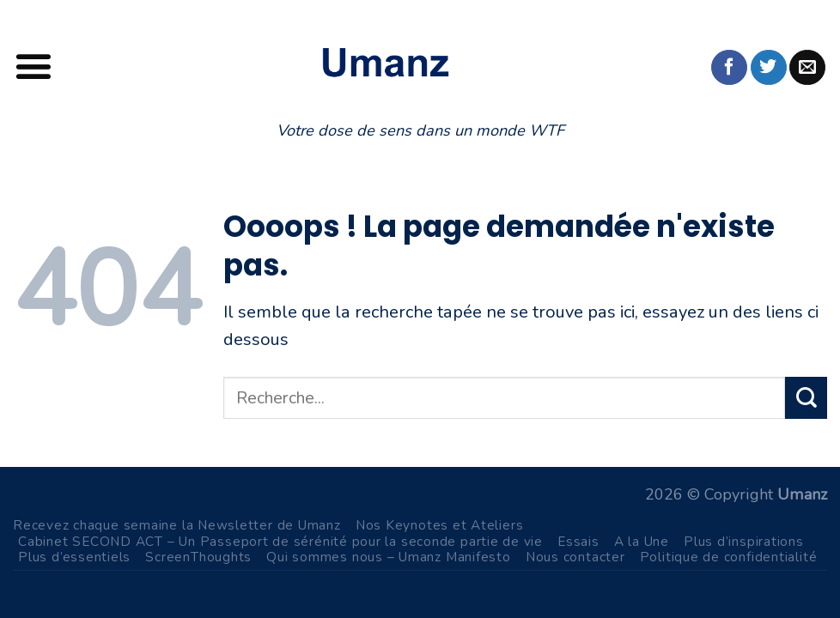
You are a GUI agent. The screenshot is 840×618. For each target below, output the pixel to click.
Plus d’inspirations (744, 541)
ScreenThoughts (198, 557)
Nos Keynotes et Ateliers (440, 525)
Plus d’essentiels (74, 557)
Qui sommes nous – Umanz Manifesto (388, 557)
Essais (578, 541)
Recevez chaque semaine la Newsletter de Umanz (177, 525)
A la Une (642, 541)
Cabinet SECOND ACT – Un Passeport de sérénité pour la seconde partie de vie (280, 541)
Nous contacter (575, 557)
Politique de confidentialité (729, 557)
